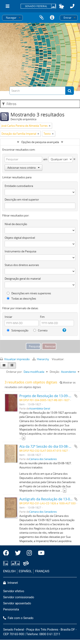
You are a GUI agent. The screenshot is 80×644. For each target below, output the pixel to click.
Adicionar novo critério (23, 168)
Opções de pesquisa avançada (40, 142)
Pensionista (11, 609)
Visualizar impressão (15, 359)
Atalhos (52, 18)
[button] (61, 6)
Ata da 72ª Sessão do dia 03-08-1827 (48, 446)
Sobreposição (18, 330)
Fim (42, 317)
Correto (40, 330)
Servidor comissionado (19, 597)
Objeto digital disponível (20, 238)
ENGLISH (9, 571)
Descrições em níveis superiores (29, 293)
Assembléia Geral (40, 408)
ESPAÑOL (25, 571)
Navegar (11, 18)
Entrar (67, 18)
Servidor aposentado (17, 603)
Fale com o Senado (18, 618)
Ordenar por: (14, 372)
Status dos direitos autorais (22, 265)
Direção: (55, 372)
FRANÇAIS (42, 571)
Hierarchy (41, 359)
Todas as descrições (21, 299)
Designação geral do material (23, 279)
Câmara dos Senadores (43, 459)
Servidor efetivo (14, 591)
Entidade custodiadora (19, 186)
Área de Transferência (41, 18)
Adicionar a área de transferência (76, 396)
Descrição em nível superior (22, 199)
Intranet (11, 583)
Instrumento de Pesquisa (20, 251)
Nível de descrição (16, 224)
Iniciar (8, 317)
